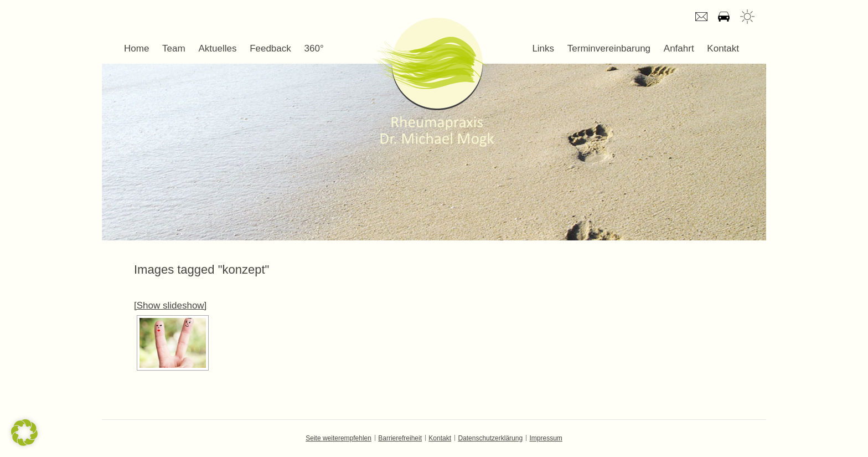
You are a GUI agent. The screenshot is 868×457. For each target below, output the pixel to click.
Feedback (270, 48)
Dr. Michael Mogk (434, 82)
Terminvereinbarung (609, 48)
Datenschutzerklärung (490, 438)
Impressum (546, 438)
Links (543, 48)
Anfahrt (724, 17)
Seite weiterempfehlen (339, 438)
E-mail (701, 17)
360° (314, 48)
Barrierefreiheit (400, 438)
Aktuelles (217, 48)
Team (174, 48)
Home (136, 48)
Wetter (747, 17)
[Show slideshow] (170, 305)
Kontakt (723, 48)
